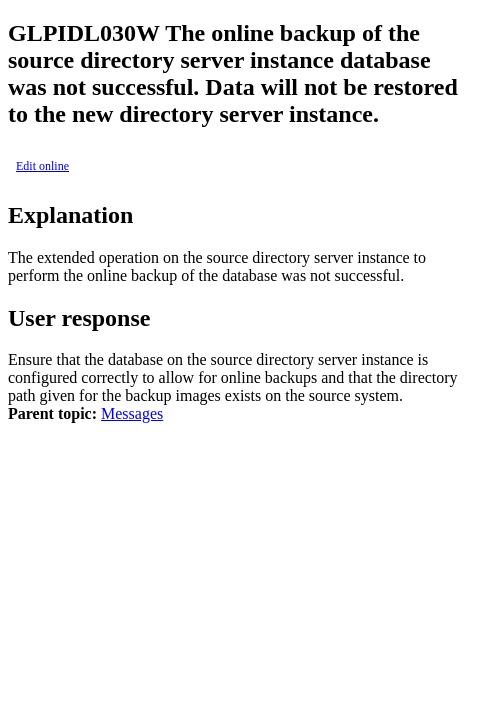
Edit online (42, 166)
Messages (132, 413)
